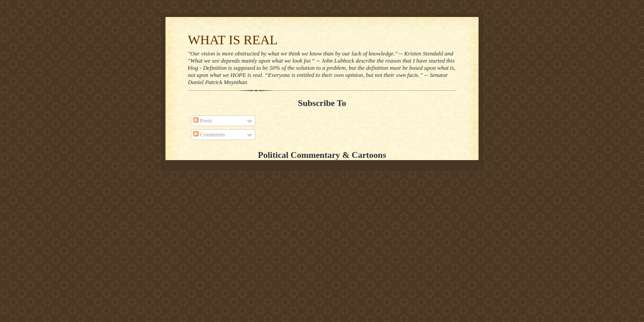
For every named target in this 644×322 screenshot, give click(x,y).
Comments (209, 134)
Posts (203, 121)
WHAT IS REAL (233, 40)
